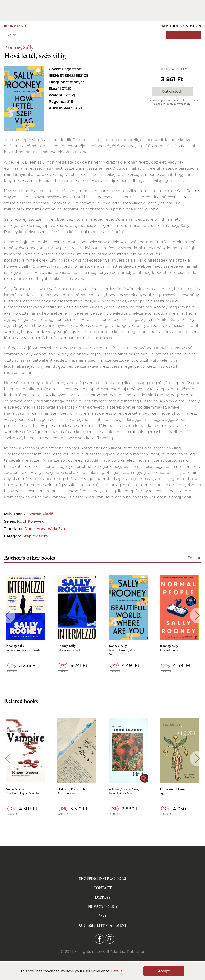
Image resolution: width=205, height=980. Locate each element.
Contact (102, 888)
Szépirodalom (35, 536)
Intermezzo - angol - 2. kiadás (24, 650)
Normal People (169, 650)
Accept (164, 971)
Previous (8, 615)
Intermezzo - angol (69, 650)
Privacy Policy (103, 907)
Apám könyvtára (67, 793)
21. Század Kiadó (38, 514)
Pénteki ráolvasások (121, 793)
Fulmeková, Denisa (173, 789)
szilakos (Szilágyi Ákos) (124, 789)
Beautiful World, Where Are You (126, 652)
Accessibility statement (103, 925)
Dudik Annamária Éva (45, 529)
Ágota (164, 793)
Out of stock (172, 92)
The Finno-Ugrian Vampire (23, 793)
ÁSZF (102, 916)
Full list (194, 558)
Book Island (15, 26)
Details (116, 971)
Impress (103, 897)
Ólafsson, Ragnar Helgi (73, 789)
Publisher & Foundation (179, 26)
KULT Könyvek (30, 521)
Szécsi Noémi (15, 789)
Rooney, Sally (19, 47)
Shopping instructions (102, 878)
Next (197, 615)
